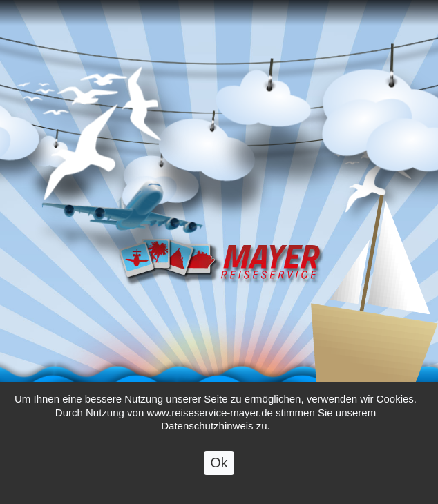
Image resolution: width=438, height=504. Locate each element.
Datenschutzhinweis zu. (216, 447)
